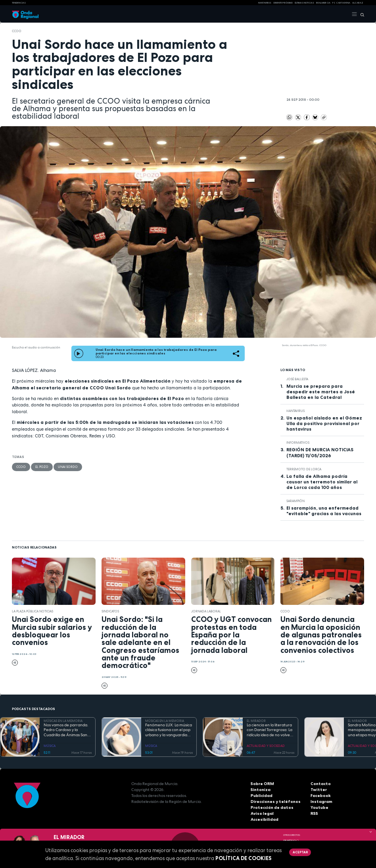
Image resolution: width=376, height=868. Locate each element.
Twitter (318, 790)
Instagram (321, 802)
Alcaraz (358, 3)
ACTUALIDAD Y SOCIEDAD (266, 746)
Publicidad (261, 796)
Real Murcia (323, 3)
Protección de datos (271, 807)
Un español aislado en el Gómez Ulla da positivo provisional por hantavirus (324, 423)
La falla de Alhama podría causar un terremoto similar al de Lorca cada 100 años (322, 482)
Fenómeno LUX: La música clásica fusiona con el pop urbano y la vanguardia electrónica (169, 730)
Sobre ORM (262, 784)
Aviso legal (262, 813)
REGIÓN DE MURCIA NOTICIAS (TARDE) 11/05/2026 (320, 452)
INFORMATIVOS (298, 443)
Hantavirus (295, 411)
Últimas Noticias (304, 3)
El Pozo (42, 467)
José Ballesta (297, 379)
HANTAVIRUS (265, 3)
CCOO (17, 31)
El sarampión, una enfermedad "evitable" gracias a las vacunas (324, 511)
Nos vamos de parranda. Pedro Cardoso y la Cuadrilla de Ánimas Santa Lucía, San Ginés (67, 730)
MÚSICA (50, 746)
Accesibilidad (265, 819)
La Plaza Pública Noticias (33, 611)
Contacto (320, 784)
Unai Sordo (68, 467)
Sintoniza (260, 790)
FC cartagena (341, 3)
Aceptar (300, 852)
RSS (314, 813)
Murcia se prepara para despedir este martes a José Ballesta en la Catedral (321, 392)
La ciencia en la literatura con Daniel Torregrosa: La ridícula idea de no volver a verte (270, 730)
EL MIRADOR (256, 721)
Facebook (321, 796)
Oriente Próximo (283, 3)
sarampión (295, 501)
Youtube (319, 807)
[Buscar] (361, 14)
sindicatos (110, 611)
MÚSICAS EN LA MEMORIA (63, 721)
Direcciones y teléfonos (275, 802)
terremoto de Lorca (304, 469)
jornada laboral (206, 611)
